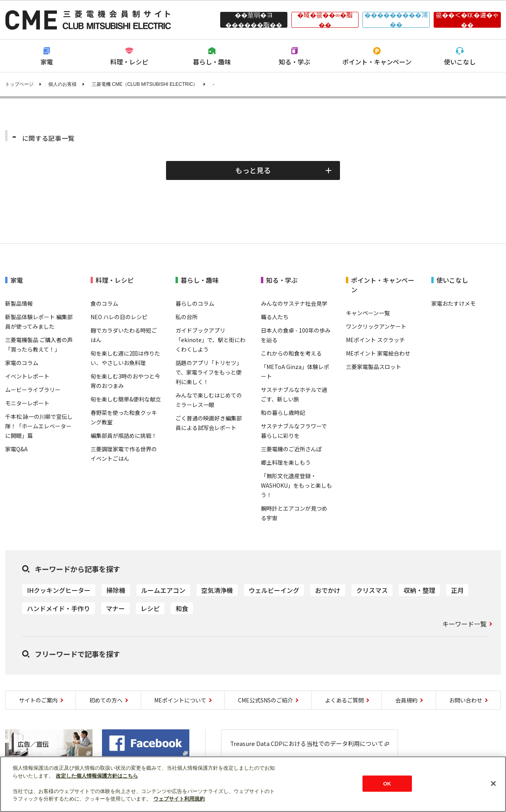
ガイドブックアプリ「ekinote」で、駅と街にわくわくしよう (211, 340)
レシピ (150, 608)
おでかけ (328, 590)
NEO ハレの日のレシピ (119, 317)
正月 (457, 590)
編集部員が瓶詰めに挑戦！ (124, 435)
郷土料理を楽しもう (286, 462)
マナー (115, 608)
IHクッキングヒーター (59, 590)
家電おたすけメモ (453, 303)
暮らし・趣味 (212, 62)
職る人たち (275, 317)
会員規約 (406, 700)
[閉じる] (493, 784)
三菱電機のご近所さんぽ (291, 449)
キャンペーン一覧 (368, 313)
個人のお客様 (62, 84)
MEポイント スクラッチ (375, 340)
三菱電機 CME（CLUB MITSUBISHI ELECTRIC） (145, 84)
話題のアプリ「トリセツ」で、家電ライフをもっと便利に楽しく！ (209, 372)
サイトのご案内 (38, 700)
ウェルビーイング (274, 590)
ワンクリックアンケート (376, 326)
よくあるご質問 (344, 700)
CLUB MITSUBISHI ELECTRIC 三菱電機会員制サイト (88, 20)
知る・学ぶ (295, 62)
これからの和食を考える (291, 353)
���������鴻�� (396, 20)
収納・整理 (419, 590)
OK (387, 783)
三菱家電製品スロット (374, 367)
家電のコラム (22, 363)
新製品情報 (19, 303)
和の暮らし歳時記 (283, 413)
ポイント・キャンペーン (377, 62)
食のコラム (104, 303)
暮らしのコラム (195, 303)
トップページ (19, 84)
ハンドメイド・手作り (59, 608)
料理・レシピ (129, 62)
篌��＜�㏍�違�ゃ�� (467, 20)
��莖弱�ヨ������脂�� (254, 20)
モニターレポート (27, 403)
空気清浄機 (217, 590)
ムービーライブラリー (33, 390)
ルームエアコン (163, 590)
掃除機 (116, 590)
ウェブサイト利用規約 (179, 799)
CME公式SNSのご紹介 (265, 700)
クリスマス (372, 590)
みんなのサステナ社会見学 (294, 303)
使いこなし (460, 62)
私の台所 (187, 317)
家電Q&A (16, 449)
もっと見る (253, 170)
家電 (47, 62)
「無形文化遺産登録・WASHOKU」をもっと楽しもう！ (296, 485)
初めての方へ (106, 700)
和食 (182, 608)
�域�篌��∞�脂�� (325, 20)
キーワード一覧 (464, 624)
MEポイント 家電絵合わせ (378, 353)
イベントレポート (27, 376)
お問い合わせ (466, 700)
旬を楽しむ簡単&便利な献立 (126, 399)
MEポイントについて (180, 700)
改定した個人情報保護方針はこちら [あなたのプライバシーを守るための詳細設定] (97, 776)
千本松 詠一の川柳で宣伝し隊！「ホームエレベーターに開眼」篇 (39, 426)
